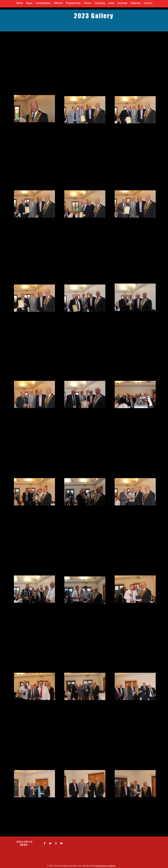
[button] (29, 3)
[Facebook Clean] (45, 843)
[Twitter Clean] (50, 843)
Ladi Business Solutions (105, 866)
